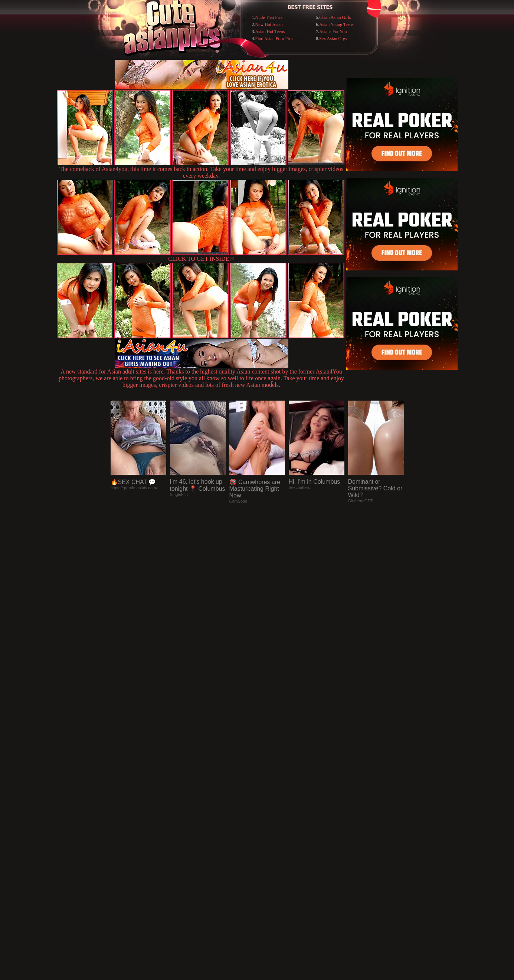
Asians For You (333, 32)
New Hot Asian (269, 24)
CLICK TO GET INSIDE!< (201, 259)
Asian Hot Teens (270, 32)
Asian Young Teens (336, 24)
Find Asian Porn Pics (274, 39)
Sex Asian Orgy (333, 39)
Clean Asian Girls (335, 17)
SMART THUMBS (270, 828)
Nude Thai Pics (269, 17)
